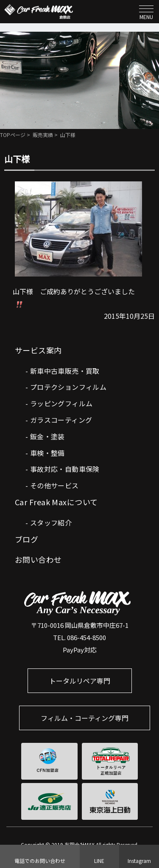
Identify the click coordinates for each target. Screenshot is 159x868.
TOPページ (13, 135)
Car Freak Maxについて (56, 502)
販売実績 (43, 135)
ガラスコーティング (61, 420)
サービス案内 (38, 350)
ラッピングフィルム (61, 403)
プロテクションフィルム (68, 387)
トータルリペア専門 (80, 681)
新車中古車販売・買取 (65, 371)
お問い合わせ (38, 559)
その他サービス (54, 485)
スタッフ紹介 (51, 523)
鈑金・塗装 (47, 436)
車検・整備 (47, 453)
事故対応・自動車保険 (65, 469)
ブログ (26, 539)
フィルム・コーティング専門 (85, 718)
